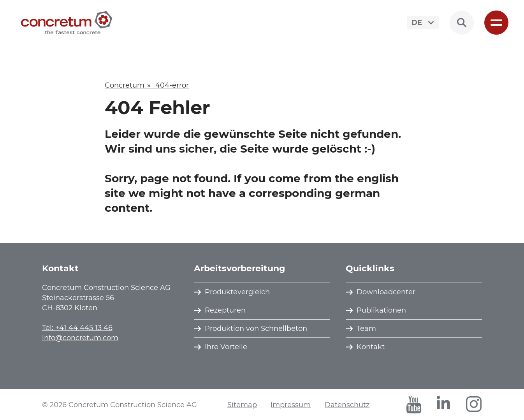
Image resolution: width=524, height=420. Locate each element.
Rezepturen (225, 310)
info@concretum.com (80, 338)
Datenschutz (347, 405)
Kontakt (371, 347)
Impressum (291, 405)
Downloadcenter (386, 292)
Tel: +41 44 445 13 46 (77, 328)
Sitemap (242, 405)
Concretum (125, 85)
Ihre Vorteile (226, 347)
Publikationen (381, 310)
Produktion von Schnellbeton (256, 329)
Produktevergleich (237, 292)
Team (366, 329)
